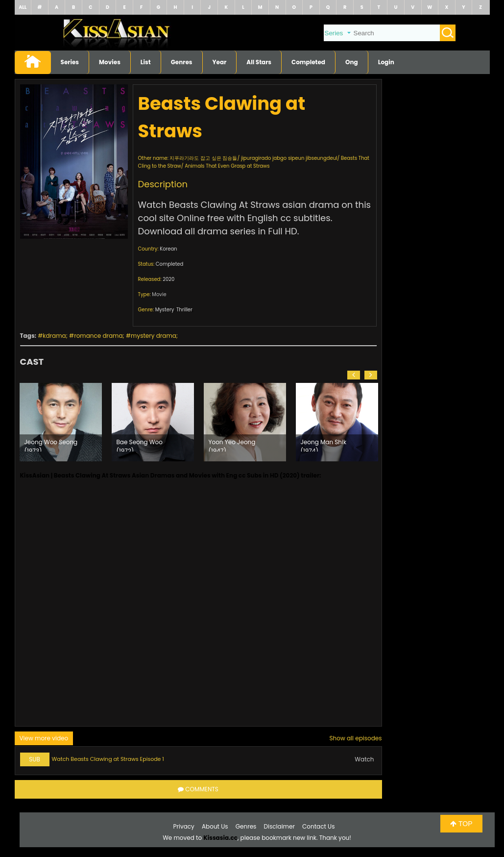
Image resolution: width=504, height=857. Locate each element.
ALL (23, 7)
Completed (308, 62)
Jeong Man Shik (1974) (324, 445)
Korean (168, 249)
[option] (61, 422)
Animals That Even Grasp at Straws (227, 166)
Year (220, 62)
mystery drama (154, 336)
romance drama (98, 336)
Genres (182, 62)
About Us (215, 826)
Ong (352, 62)
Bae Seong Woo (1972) (140, 445)
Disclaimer (279, 826)
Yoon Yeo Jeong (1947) (232, 445)
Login (386, 62)
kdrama (54, 336)
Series (70, 62)
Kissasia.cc (220, 838)
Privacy (184, 826)
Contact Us (318, 826)
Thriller (184, 310)
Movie (159, 294)
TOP (461, 824)
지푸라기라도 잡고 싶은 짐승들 (203, 158)
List (146, 62)
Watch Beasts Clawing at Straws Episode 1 (108, 759)
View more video (44, 738)
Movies (110, 62)
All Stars (259, 62)
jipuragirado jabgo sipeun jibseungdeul (289, 158)
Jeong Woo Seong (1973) (51, 445)
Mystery (165, 310)
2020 (168, 279)
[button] (354, 375)
